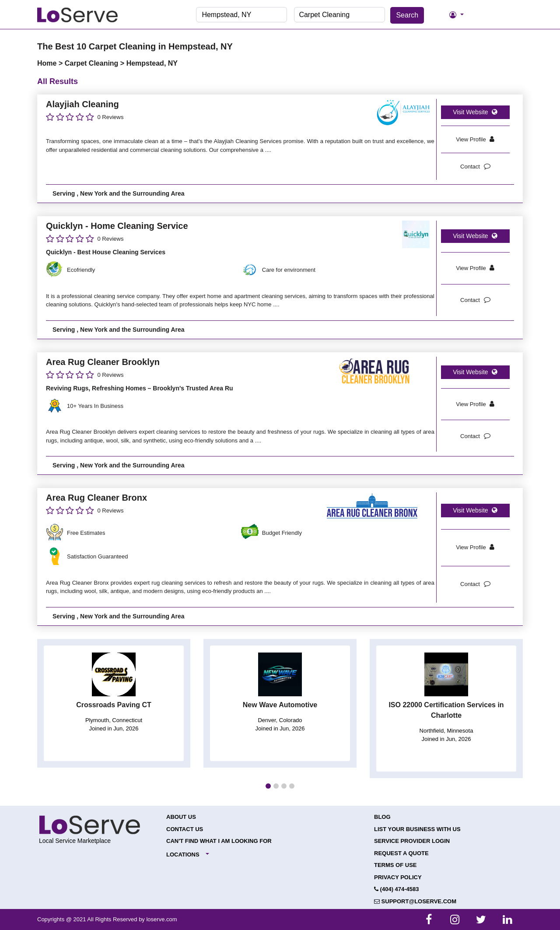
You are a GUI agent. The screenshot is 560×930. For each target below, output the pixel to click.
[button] (268, 786)
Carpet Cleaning (93, 63)
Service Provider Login (412, 841)
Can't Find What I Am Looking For (219, 841)
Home (48, 63)
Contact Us (185, 829)
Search (407, 15)
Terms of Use (395, 865)
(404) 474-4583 (397, 889)
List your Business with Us (417, 829)
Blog (382, 817)
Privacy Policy (398, 877)
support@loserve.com (415, 901)
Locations (183, 855)
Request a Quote (401, 853)
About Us (181, 817)
